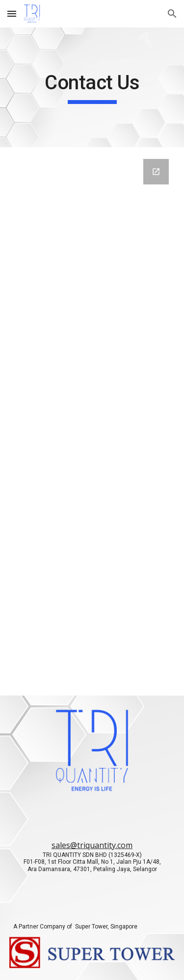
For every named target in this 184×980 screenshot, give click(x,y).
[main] (92, 87)
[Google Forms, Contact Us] (92, 421)
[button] (12, 13)
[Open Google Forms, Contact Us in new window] (156, 172)
